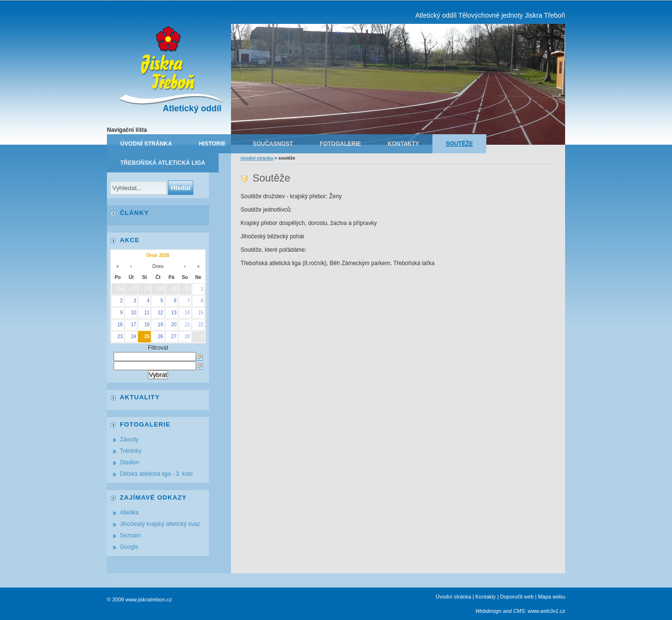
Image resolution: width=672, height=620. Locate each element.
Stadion (130, 462)
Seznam (130, 535)
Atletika (129, 513)
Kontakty (403, 144)
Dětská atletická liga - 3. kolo (156, 474)
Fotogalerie (340, 144)
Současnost (273, 144)
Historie (212, 144)
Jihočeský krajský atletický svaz (160, 524)
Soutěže (459, 144)
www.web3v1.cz (546, 611)
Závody (129, 439)
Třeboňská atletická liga (163, 163)
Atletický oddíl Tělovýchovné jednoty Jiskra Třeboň (490, 15)
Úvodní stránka (146, 144)
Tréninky (131, 451)
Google (129, 547)
